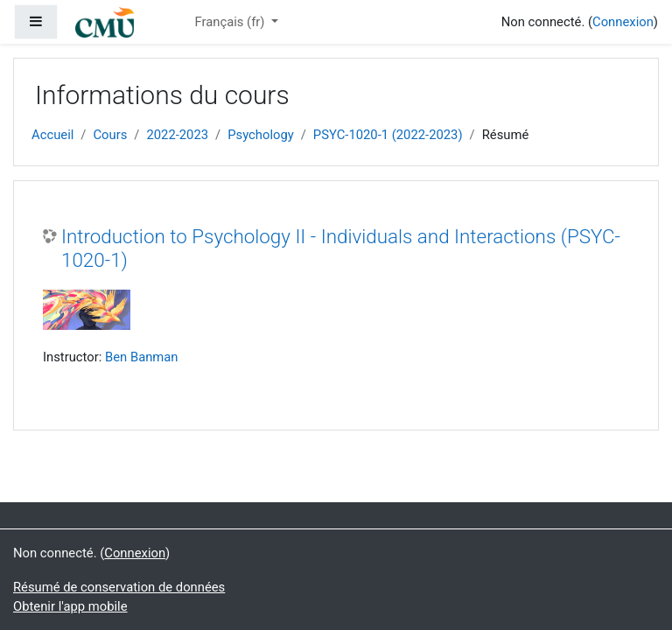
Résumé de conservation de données (119, 587)
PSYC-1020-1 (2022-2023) (388, 135)
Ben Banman (142, 357)
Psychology (261, 135)
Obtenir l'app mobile (70, 606)
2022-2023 (177, 135)
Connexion (623, 22)
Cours (110, 135)
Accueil (52, 135)
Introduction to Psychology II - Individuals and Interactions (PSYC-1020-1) (341, 248)
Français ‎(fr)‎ (231, 22)
